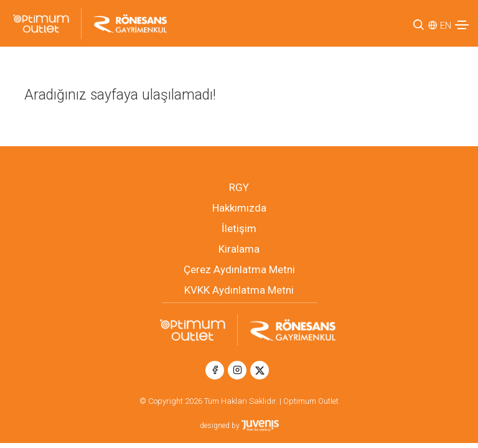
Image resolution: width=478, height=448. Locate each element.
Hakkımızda (239, 208)
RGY (239, 187)
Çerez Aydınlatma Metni (239, 269)
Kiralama (239, 249)
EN (446, 26)
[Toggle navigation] (462, 25)
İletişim (239, 228)
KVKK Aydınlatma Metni (239, 290)
